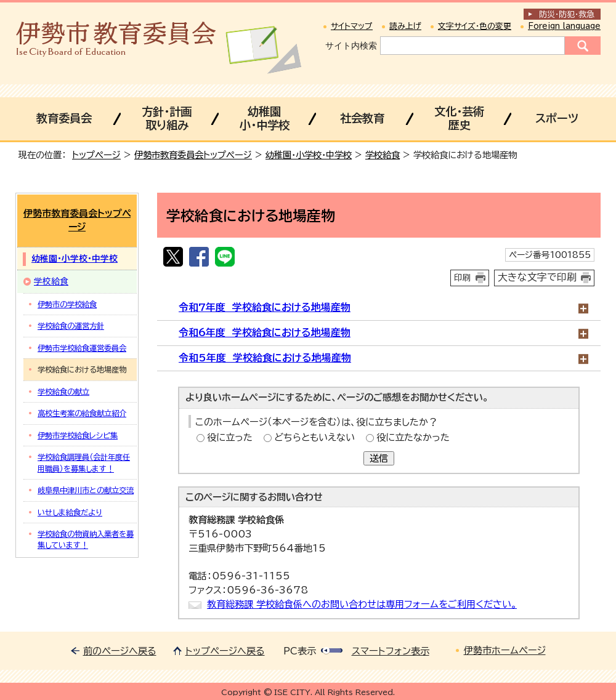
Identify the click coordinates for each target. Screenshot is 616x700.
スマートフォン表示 (391, 651)
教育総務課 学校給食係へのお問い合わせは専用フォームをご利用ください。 (362, 604)
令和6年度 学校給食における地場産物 (265, 332)
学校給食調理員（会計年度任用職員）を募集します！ (84, 462)
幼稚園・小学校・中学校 (309, 155)
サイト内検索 (351, 46)
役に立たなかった (413, 437)
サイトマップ (352, 26)
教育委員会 (64, 118)
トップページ (96, 155)
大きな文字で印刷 (537, 277)
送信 (379, 458)
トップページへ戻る (225, 651)
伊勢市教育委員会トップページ (193, 155)
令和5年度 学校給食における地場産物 (265, 358)
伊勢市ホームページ (505, 650)
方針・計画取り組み (167, 118)
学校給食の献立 (63, 392)
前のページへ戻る (120, 651)
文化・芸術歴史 (459, 118)
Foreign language (564, 26)
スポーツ (557, 118)
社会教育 (362, 118)
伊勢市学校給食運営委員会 (82, 348)
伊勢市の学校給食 (67, 304)
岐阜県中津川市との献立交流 (86, 490)
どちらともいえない (314, 437)
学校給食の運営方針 (71, 326)
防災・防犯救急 (567, 14)
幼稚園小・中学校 (265, 118)
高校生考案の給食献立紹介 (82, 413)
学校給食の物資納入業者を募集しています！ (86, 539)
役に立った (230, 437)
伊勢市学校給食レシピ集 (78, 435)
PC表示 (300, 651)
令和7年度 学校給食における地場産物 (265, 307)
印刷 (463, 278)
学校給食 (383, 155)
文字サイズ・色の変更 (475, 26)
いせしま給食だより (70, 512)
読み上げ (405, 26)
